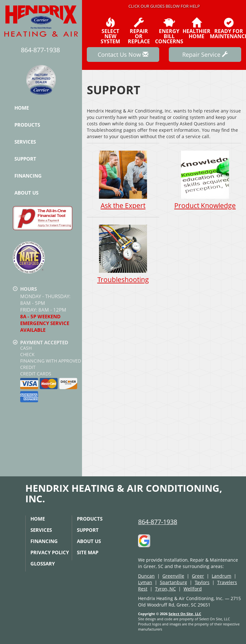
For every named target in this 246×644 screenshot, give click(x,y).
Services (25, 142)
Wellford (193, 589)
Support (25, 159)
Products (27, 125)
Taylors (202, 582)
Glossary (43, 564)
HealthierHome (197, 28)
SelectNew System (110, 31)
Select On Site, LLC (185, 614)
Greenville (173, 576)
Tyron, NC (165, 589)
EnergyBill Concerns (169, 31)
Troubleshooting (123, 254)
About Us (26, 193)
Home (22, 108)
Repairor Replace (139, 31)
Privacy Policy (50, 552)
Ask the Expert (123, 180)
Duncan (146, 576)
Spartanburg (173, 582)
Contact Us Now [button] (123, 54)
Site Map (88, 552)
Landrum (221, 576)
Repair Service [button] (205, 54)
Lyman (145, 582)
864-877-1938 (158, 522)
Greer (198, 576)
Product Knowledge (205, 180)
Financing (28, 176)
